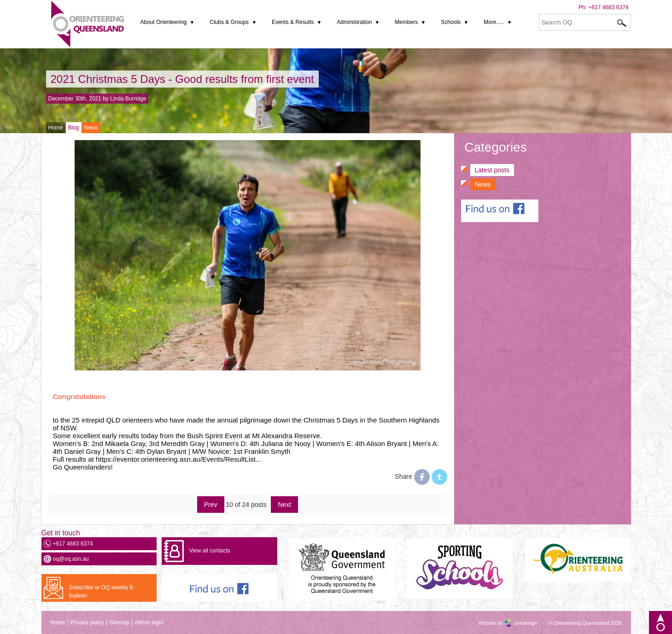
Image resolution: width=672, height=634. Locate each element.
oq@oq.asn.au (71, 559)
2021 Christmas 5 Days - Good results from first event (182, 79)
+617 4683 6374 (608, 7)
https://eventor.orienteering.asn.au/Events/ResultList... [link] (178, 459)
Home (56, 128)
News (91, 128)
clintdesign (517, 623)
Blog (74, 128)
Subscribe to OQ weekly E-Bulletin (102, 592)
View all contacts (210, 551)
